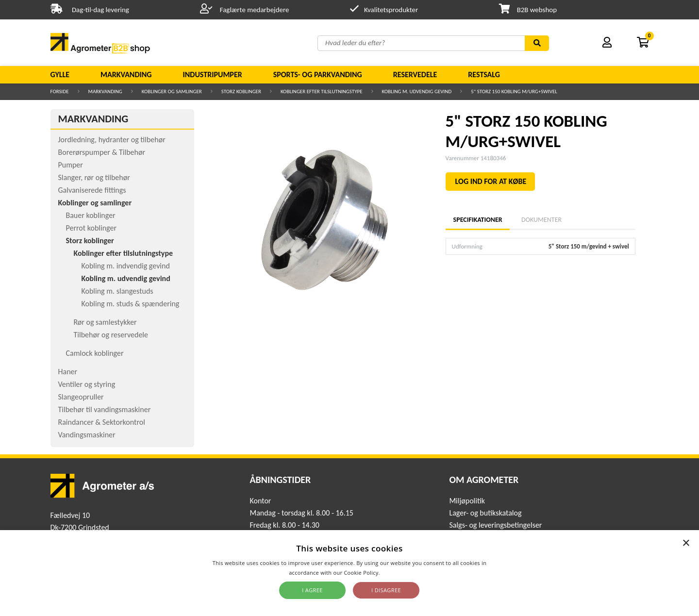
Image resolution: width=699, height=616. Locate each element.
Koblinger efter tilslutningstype (322, 92)
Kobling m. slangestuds (117, 291)
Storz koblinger (241, 92)
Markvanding (126, 75)
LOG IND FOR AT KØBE (491, 181)
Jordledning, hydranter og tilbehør (112, 140)
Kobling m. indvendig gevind (126, 266)
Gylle (60, 75)
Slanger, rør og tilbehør (94, 177)
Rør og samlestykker (105, 322)
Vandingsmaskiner (87, 435)
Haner (68, 372)
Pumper (71, 165)
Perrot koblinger (91, 228)
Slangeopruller (81, 397)
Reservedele (415, 75)
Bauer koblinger (91, 215)
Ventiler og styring (87, 384)
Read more (396, 573)
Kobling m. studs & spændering (131, 304)
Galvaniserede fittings (92, 190)
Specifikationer (478, 220)
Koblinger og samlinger (172, 92)
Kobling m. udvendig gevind (417, 92)
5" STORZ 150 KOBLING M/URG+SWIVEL (514, 92)
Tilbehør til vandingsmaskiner (105, 409)
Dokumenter (541, 220)
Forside (60, 92)
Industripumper (212, 75)
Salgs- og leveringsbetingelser (495, 525)
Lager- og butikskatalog (485, 513)
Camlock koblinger (95, 353)
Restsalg (484, 75)
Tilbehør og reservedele (111, 335)
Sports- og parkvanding (318, 75)
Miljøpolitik (467, 501)
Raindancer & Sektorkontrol (102, 422)
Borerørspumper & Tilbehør (102, 152)
